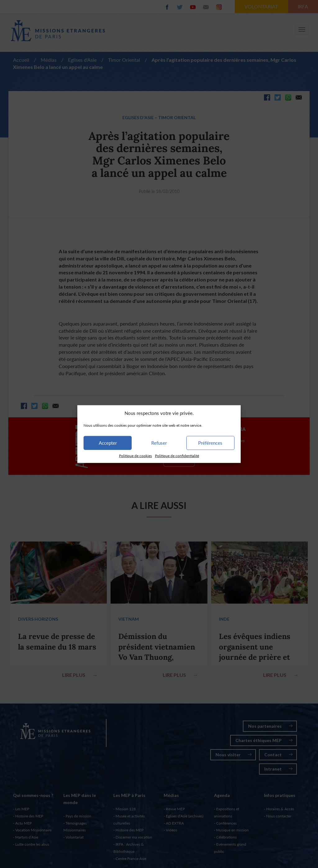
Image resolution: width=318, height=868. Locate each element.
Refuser (159, 443)
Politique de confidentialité (177, 456)
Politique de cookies (135, 456)
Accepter (108, 443)
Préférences (210, 443)
